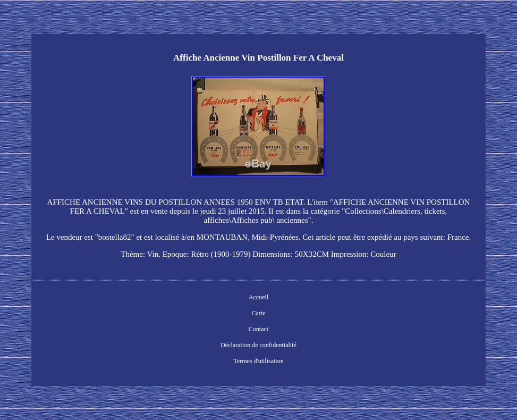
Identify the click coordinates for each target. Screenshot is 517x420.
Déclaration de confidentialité (258, 345)
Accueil (258, 297)
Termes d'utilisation (258, 361)
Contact (258, 329)
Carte (258, 313)
